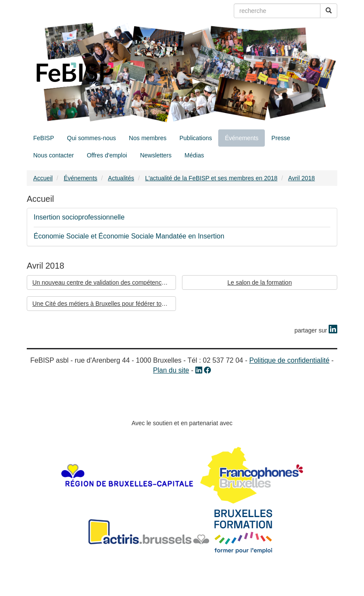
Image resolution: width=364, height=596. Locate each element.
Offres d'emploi (107, 155)
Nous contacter (53, 155)
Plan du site (171, 370)
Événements (242, 138)
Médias (194, 155)
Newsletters (156, 155)
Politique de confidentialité (289, 360)
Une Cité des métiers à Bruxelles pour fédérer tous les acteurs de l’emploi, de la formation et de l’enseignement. (104, 304)
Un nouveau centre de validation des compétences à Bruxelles (104, 282)
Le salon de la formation (259, 282)
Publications (196, 138)
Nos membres (148, 138)
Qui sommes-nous (91, 138)
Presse (281, 138)
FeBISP (44, 138)
